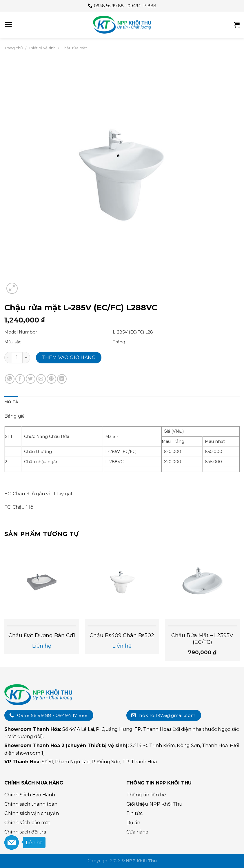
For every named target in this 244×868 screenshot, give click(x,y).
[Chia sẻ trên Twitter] (31, 379)
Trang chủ (14, 48)
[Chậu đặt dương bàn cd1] (42, 582)
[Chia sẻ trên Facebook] (20, 379)
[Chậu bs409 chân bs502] (122, 582)
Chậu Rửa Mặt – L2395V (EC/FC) (202, 639)
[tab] (11, 402)
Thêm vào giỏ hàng (69, 357)
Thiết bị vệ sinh (42, 48)
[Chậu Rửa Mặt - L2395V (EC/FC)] (202, 582)
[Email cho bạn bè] (41, 379)
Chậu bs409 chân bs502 (122, 635)
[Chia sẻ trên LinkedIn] (62, 379)
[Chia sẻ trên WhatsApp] (10, 379)
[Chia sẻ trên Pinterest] (51, 379)
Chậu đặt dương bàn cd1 (42, 635)
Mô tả (11, 402)
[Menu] (9, 25)
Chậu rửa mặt (74, 48)
